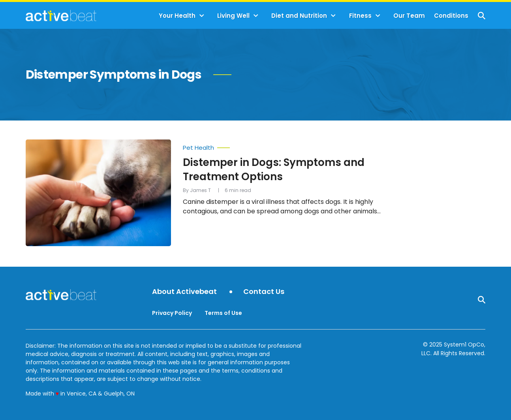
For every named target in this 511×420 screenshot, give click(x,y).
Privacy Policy (172, 313)
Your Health (177, 16)
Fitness (360, 16)
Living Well (233, 16)
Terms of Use (223, 313)
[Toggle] (202, 16)
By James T (197, 190)
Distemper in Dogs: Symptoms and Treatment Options (274, 170)
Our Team (409, 16)
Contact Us (264, 292)
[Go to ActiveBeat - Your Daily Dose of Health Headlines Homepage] (61, 15)
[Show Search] (482, 16)
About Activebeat (184, 292)
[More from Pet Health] (288, 146)
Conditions (451, 16)
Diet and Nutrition (299, 16)
